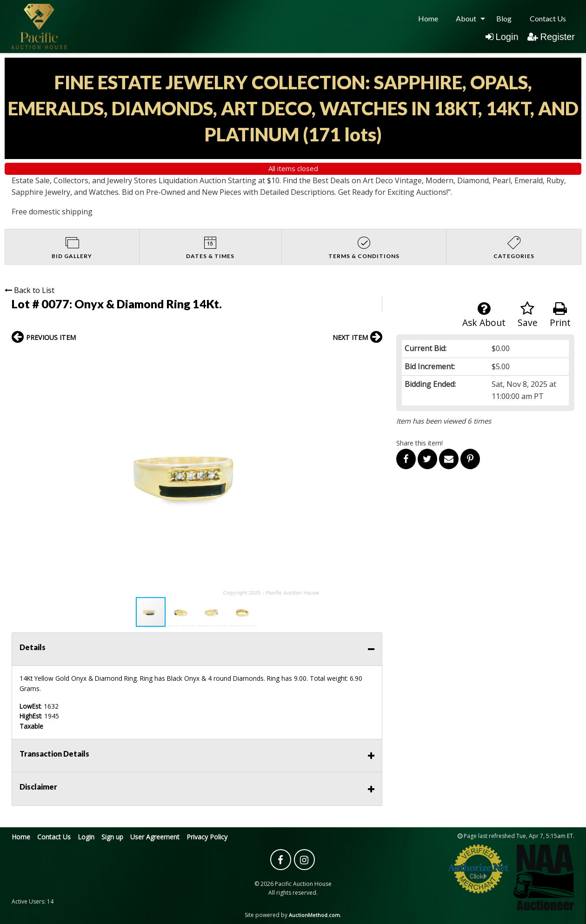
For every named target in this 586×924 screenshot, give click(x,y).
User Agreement (155, 837)
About (466, 18)
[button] (374, 358)
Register (551, 37)
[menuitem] (428, 19)
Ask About (484, 315)
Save (528, 315)
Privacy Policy (207, 837)
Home (428, 18)
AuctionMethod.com (314, 915)
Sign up (112, 837)
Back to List (30, 290)
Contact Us (548, 18)
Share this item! (420, 443)
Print (560, 315)
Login (502, 37)
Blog (504, 18)
